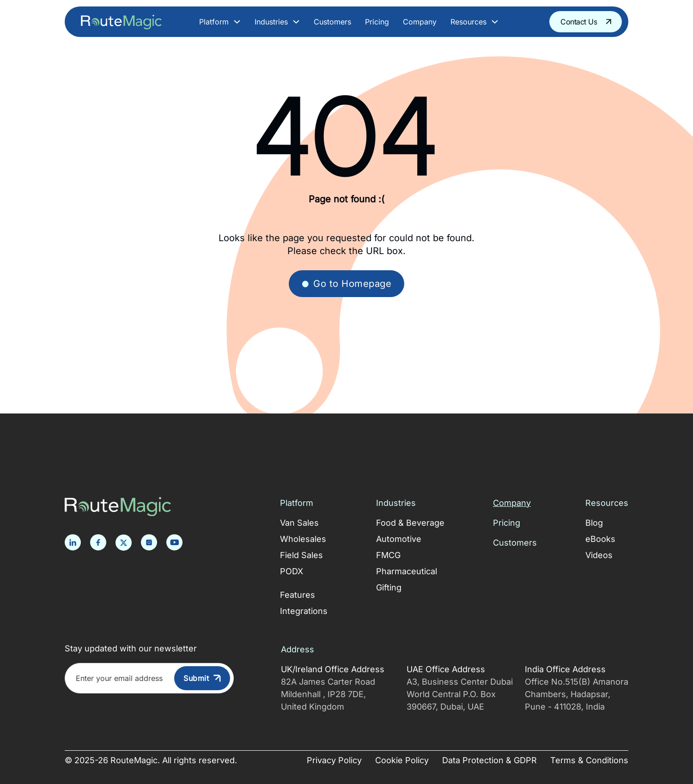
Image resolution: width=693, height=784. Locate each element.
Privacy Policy (334, 760)
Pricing (377, 22)
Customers (332, 22)
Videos (599, 555)
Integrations (304, 611)
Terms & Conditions (589, 760)
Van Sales (299, 523)
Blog (594, 523)
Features (298, 595)
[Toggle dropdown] (237, 22)
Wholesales (303, 539)
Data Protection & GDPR (489, 760)
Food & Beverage (410, 523)
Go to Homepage (346, 283)
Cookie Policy (402, 760)
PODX (292, 571)
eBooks (600, 539)
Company (420, 22)
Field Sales (301, 555)
